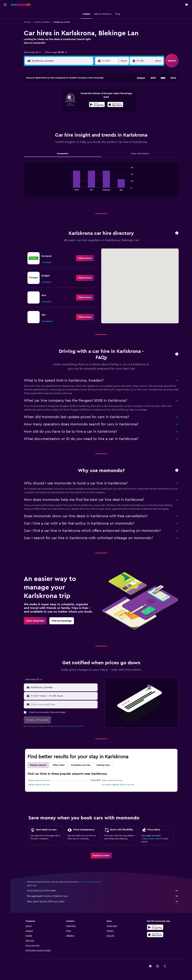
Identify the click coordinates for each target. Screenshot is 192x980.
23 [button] (69, 111)
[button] (5, 5)
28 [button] (54, 118)
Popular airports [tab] (38, 765)
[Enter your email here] (64, 704)
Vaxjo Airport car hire (112, 780)
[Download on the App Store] (155, 935)
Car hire (27, 22)
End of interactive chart (68, 188)
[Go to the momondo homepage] (21, 5)
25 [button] (84, 111)
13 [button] (47, 104)
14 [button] (55, 104)
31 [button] (76, 118)
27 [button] (47, 118)
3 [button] (76, 89)
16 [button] (69, 104)
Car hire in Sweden (42, 22)
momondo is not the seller (103, 891)
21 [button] (55, 111)
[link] (85, 258)
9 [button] (69, 97)
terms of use (63, 726)
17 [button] (76, 104)
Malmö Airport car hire (39, 780)
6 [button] (47, 97)
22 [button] (62, 111)
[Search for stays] (5, 20)
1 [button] (62, 89)
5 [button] (91, 89)
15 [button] (62, 104)
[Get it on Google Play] (155, 927)
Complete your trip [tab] (81, 765)
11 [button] (84, 97)
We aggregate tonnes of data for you (103, 896)
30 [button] (69, 118)
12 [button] (91, 97)
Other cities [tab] (59, 765)
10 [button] (76, 97)
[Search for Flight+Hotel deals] (5, 33)
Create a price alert (151, 839)
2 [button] (69, 89)
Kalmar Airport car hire (39, 785)
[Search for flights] (5, 14)
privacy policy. (78, 726)
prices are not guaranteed (90, 882)
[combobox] (33, 52)
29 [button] (62, 118)
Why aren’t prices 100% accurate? (103, 902)
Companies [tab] (63, 154)
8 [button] (62, 97)
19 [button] (91, 104)
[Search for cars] (5, 27)
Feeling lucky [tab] (103, 765)
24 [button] (76, 111)
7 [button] (54, 97)
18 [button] (84, 104)
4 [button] (84, 89)
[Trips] (5, 42)
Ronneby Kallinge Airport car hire (118, 785)
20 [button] (47, 111)
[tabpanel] (101, 182)
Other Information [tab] (140, 154)
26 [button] (91, 111)
